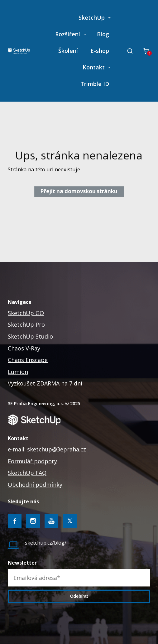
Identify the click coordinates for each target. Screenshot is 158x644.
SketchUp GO (26, 313)
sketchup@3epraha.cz (57, 449)
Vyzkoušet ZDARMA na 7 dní (46, 383)
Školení (68, 51)
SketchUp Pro (27, 325)
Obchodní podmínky (35, 485)
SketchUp (92, 18)
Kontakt (94, 67)
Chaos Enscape (28, 360)
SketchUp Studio (30, 336)
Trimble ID (95, 84)
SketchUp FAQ (27, 473)
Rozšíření (68, 34)
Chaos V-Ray (24, 348)
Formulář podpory (32, 461)
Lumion (18, 372)
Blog (103, 34)
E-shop (100, 51)
